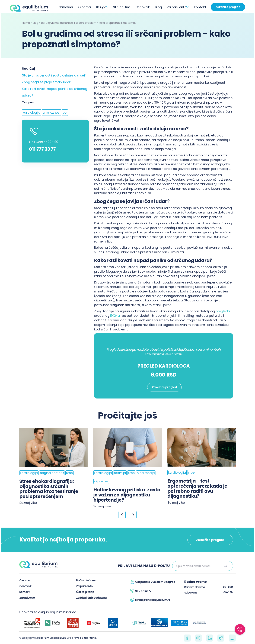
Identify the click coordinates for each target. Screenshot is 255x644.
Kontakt (200, 7)
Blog (158, 7)
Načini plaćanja (86, 580)
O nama (85, 7)
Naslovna (66, 7)
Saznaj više (28, 503)
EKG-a (115, 316)
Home (26, 23)
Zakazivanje (27, 598)
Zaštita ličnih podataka (91, 598)
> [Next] (133, 515)
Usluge (101, 7)
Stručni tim (122, 7)
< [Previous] (122, 515)
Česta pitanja (85, 592)
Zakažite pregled (228, 7)
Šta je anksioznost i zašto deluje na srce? (54, 75)
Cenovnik (143, 7)
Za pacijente (177, 7)
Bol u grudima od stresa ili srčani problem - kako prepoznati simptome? (89, 23)
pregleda (222, 311)
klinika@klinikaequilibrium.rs (153, 600)
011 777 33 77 (42, 149)
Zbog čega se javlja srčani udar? (47, 82)
